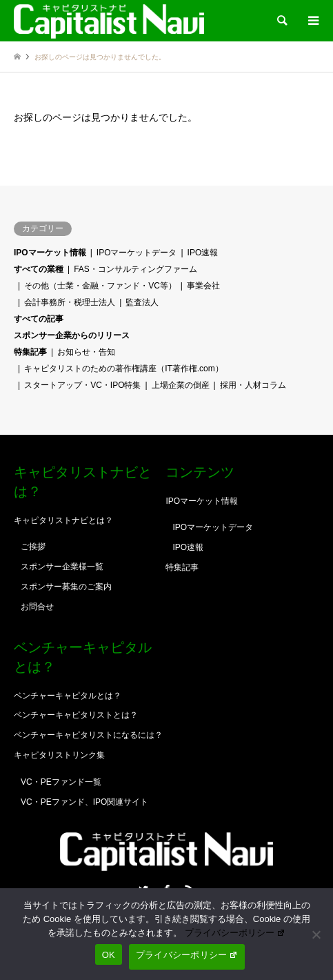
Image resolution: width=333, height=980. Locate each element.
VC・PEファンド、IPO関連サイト (84, 802)
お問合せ (37, 607)
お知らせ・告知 (86, 352)
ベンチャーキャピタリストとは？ (76, 715)
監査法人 (142, 302)
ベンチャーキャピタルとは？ (68, 696)
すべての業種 (39, 269)
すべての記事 (39, 319)
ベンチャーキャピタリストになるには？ (88, 735)
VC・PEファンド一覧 (61, 782)
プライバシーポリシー (235, 933)
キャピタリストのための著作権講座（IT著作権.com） (124, 369)
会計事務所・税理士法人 (70, 302)
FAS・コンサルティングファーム (135, 269)
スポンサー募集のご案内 (66, 587)
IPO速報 (203, 253)
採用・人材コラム (253, 385)
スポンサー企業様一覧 (62, 567)
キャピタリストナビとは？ (63, 520)
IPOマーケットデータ (137, 253)
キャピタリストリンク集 (59, 755)
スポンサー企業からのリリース (72, 335)
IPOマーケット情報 (50, 253)
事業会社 (203, 286)
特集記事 (30, 352)
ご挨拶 (33, 547)
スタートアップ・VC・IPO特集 (82, 385)
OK (109, 955)
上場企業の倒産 (181, 385)
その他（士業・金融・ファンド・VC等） (100, 286)
